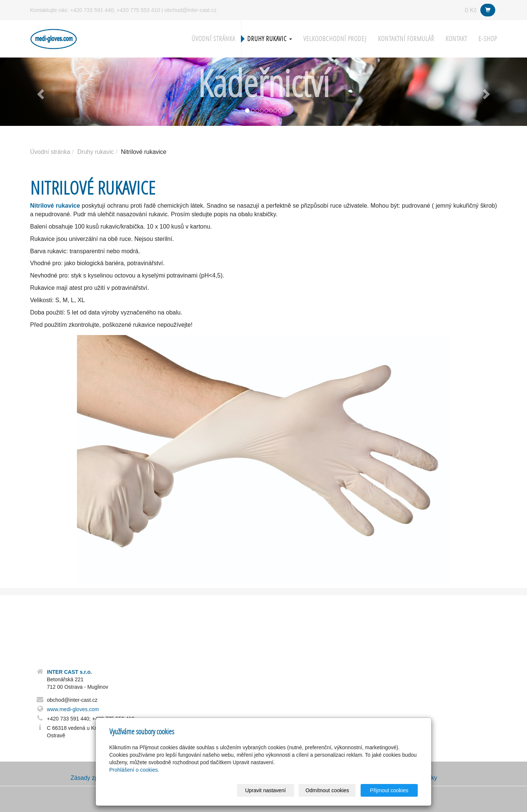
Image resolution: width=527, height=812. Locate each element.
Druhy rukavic (270, 39)
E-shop (488, 39)
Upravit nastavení (266, 790)
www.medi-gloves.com (73, 709)
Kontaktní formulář (406, 39)
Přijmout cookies (389, 790)
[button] (40, 92)
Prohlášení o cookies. (134, 770)
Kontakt (456, 39)
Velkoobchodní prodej (335, 39)
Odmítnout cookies (327, 790)
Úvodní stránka (213, 39)
